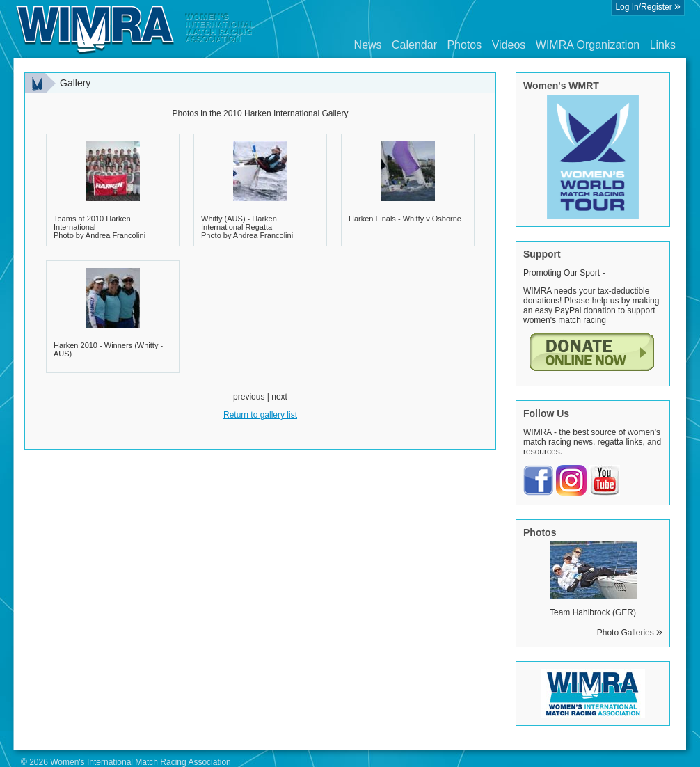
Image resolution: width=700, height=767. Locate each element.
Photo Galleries (630, 633)
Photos (464, 45)
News (368, 45)
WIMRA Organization (588, 45)
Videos (509, 45)
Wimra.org (136, 29)
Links (663, 45)
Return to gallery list (260, 415)
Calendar (414, 45)
